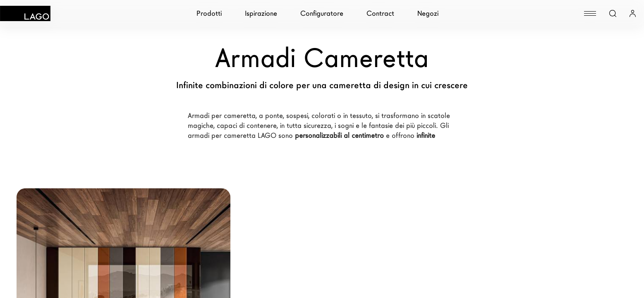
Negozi (428, 13)
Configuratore (322, 13)
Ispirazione (261, 13)
